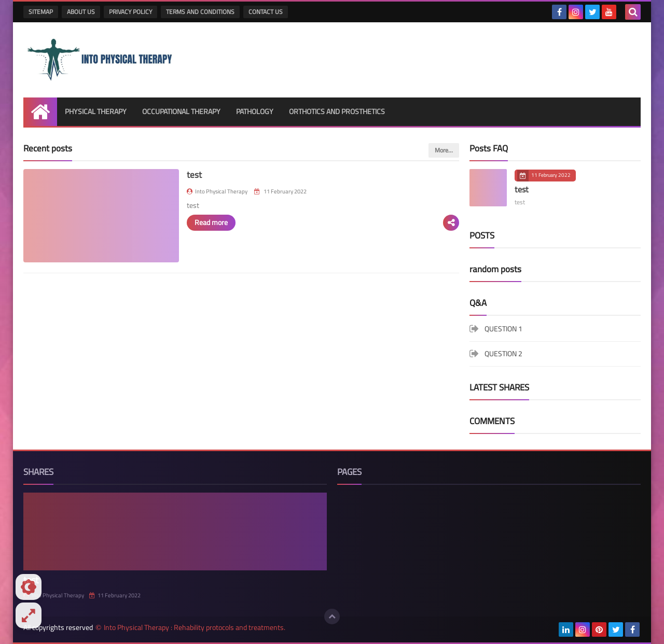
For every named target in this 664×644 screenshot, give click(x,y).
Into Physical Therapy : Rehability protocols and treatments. (195, 628)
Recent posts (48, 148)
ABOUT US (81, 12)
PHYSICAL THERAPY (96, 111)
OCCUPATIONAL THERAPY (181, 111)
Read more (211, 222)
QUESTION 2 (503, 354)
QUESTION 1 (503, 330)
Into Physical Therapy (54, 595)
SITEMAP (41, 12)
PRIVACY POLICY (130, 12)
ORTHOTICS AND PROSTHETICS (337, 111)
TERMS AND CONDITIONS (200, 12)
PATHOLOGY (255, 111)
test (194, 175)
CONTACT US (266, 12)
